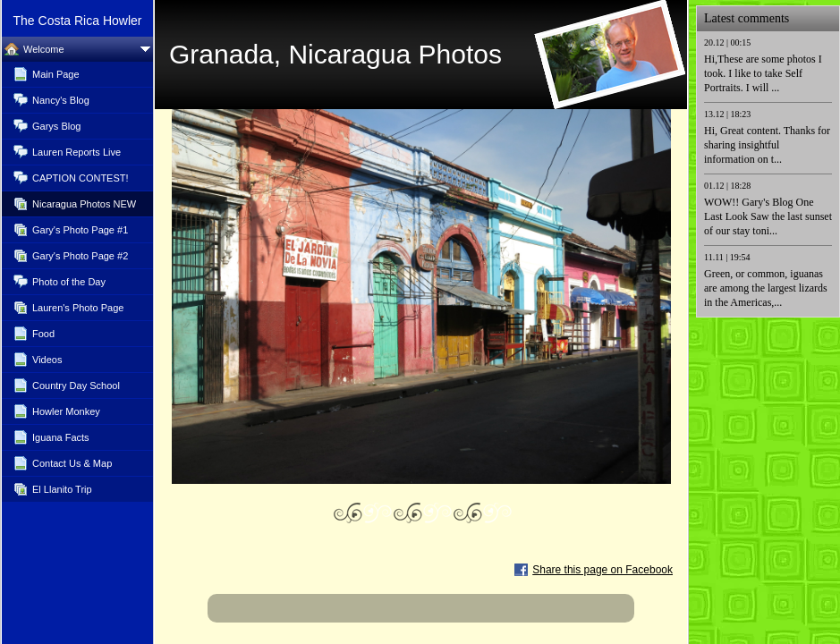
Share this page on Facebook (602, 570)
